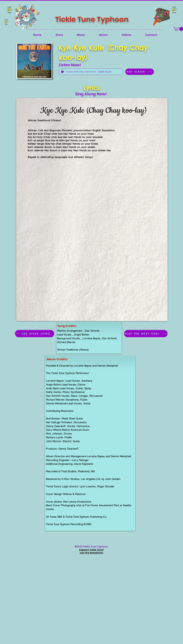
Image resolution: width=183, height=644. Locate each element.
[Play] (63, 72)
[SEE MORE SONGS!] (35, 334)
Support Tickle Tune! (91, 550)
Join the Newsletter (91, 553)
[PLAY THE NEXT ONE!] (146, 334)
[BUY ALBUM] (140, 72)
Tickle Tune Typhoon (92, 19)
